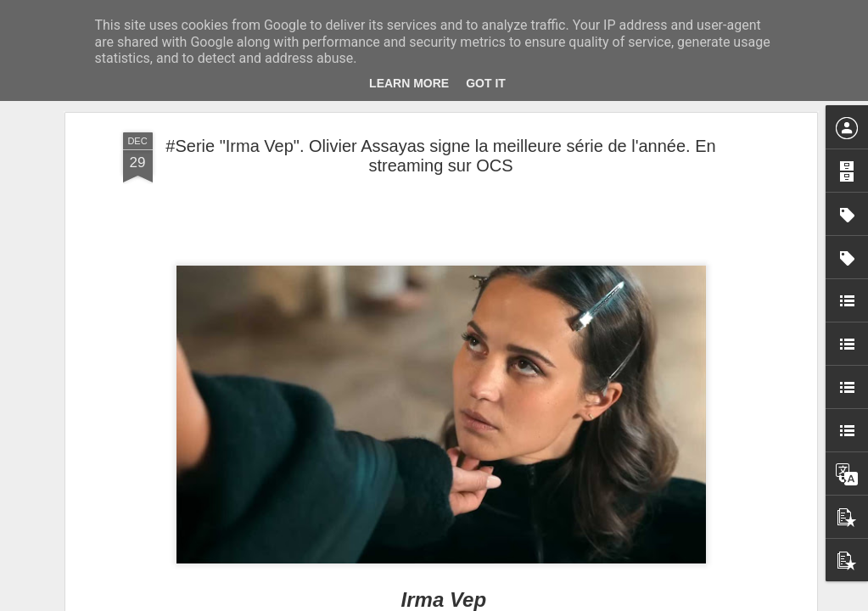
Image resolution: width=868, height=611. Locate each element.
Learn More (409, 83)
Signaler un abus (551, 602)
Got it (486, 83)
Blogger (495, 602)
